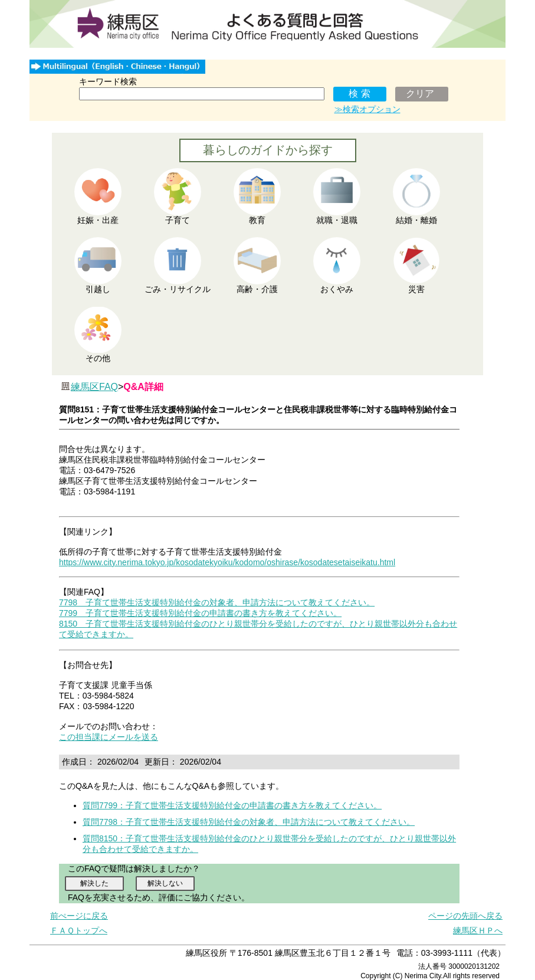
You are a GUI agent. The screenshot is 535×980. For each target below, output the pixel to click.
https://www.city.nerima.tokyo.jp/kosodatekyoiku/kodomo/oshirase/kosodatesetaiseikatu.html (227, 562)
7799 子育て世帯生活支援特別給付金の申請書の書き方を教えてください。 (200, 613)
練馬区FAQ (94, 387)
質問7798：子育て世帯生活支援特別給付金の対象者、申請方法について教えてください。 (249, 822)
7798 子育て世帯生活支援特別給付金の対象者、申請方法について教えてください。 (217, 602)
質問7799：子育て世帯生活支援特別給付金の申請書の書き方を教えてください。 (232, 805)
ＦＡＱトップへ (79, 930)
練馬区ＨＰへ (478, 930)
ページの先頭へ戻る (465, 916)
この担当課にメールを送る (109, 737)
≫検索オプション (367, 109)
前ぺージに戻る (79, 916)
